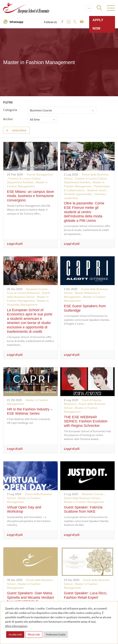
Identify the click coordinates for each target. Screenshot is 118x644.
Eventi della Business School (82, 498)
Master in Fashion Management (84, 502)
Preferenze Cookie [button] (56, 635)
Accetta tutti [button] (15, 635)
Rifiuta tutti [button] (34, 635)
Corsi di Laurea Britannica (23, 293)
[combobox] (62, 110)
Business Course (37, 289)
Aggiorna (19, 130)
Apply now (98, 24)
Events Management (40, 174)
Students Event (97, 190)
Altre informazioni (16, 626)
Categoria (10, 110)
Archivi (8, 119)
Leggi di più (15, 244)
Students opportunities (78, 194)
